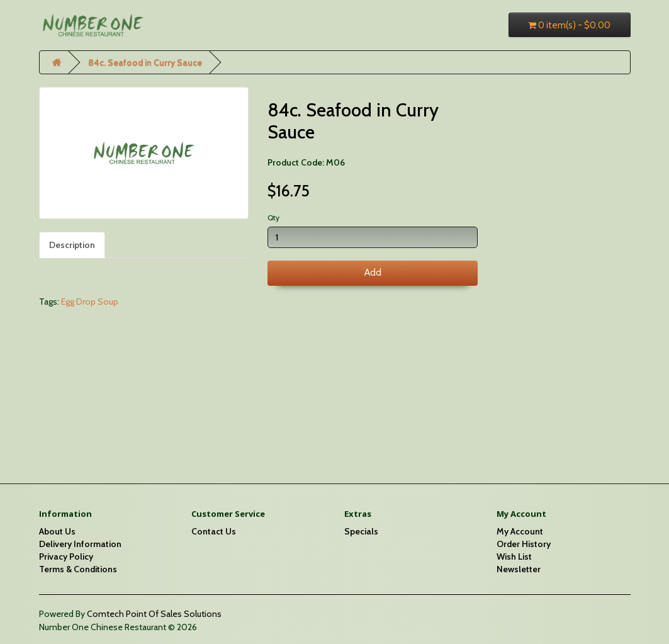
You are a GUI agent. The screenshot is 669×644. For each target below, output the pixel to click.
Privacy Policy (66, 556)
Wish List (514, 556)
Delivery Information (80, 544)
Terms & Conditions (78, 569)
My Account (520, 531)
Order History (524, 544)
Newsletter (519, 569)
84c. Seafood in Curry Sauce (145, 62)
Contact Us (214, 531)
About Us (57, 531)
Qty (273, 217)
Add (373, 273)
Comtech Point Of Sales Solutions (154, 614)
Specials (361, 531)
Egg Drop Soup (90, 302)
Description (72, 245)
